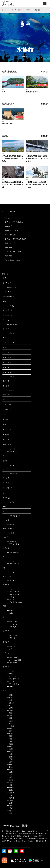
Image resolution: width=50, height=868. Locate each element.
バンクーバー (13, 474)
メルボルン (12, 452)
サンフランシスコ (15, 602)
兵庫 (10, 762)
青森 (10, 741)
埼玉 (10, 731)
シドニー (11, 533)
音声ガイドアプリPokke (14, 222)
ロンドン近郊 (13, 635)
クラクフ (11, 287)
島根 (10, 811)
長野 (10, 785)
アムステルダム (14, 553)
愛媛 (10, 757)
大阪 (10, 795)
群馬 (10, 790)
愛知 (10, 788)
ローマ (11, 687)
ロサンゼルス (13, 594)
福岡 (10, 749)
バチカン (11, 676)
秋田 (10, 713)
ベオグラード (13, 333)
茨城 (10, 782)
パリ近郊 (11, 646)
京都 (10, 800)
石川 (10, 775)
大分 (10, 754)
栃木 (10, 764)
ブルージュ (12, 541)
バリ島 (11, 377)
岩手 (10, 739)
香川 (10, 746)
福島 (10, 716)
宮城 (28, 10)
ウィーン (11, 449)
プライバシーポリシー (13, 252)
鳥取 (10, 700)
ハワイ (11, 597)
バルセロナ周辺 (14, 660)
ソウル (11, 572)
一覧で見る (43, 72)
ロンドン (11, 638)
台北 (10, 613)
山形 (10, 734)
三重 (10, 806)
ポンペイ (11, 674)
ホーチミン (12, 524)
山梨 (10, 803)
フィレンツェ (13, 684)
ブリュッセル (13, 544)
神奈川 (11, 793)
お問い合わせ (10, 243)
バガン (11, 390)
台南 (10, 611)
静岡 (10, 770)
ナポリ (11, 671)
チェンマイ (12, 622)
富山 (10, 721)
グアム (11, 589)
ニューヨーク (13, 592)
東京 (10, 813)
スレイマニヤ (13, 465)
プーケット (12, 624)
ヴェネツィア (13, 679)
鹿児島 (11, 703)
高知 (10, 708)
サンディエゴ (13, 599)
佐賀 (10, 698)
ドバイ (11, 306)
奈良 (10, 777)
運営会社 (8, 256)
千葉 (10, 759)
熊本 (10, 723)
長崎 (10, 808)
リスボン (11, 581)
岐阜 (10, 728)
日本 (20, 10)
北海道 (11, 798)
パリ (10, 649)
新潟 (10, 780)
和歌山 (11, 726)
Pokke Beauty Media (13, 260)
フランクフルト (14, 564)
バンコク (11, 627)
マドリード (12, 657)
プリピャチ (12, 325)
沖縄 (10, 752)
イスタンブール (14, 516)
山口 (10, 705)
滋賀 (10, 736)
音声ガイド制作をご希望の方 (16, 239)
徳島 (10, 695)
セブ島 (11, 502)
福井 (10, 718)
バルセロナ (12, 663)
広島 (10, 772)
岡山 (10, 767)
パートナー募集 (11, 235)
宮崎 (10, 710)
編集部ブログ (10, 226)
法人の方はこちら (12, 230)
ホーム (4, 10)
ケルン (11, 561)
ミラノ (11, 681)
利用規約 (8, 247)
